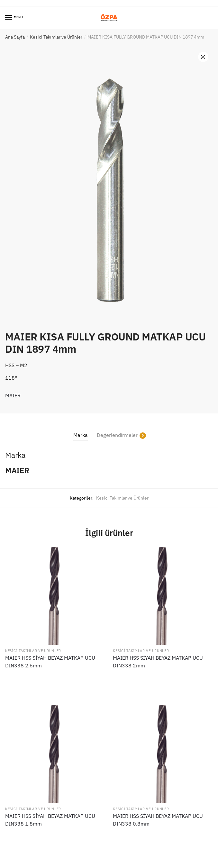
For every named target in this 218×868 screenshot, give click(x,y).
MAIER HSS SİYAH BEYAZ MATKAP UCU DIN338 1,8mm (50, 820)
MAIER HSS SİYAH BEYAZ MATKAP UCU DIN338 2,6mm (50, 662)
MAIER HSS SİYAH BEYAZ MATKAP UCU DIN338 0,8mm (158, 820)
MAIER (13, 395)
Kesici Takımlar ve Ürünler (56, 37)
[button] (203, 57)
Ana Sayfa (15, 37)
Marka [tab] (81, 435)
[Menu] (9, 18)
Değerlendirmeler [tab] (117, 435)
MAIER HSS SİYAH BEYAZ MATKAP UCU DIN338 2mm (158, 662)
